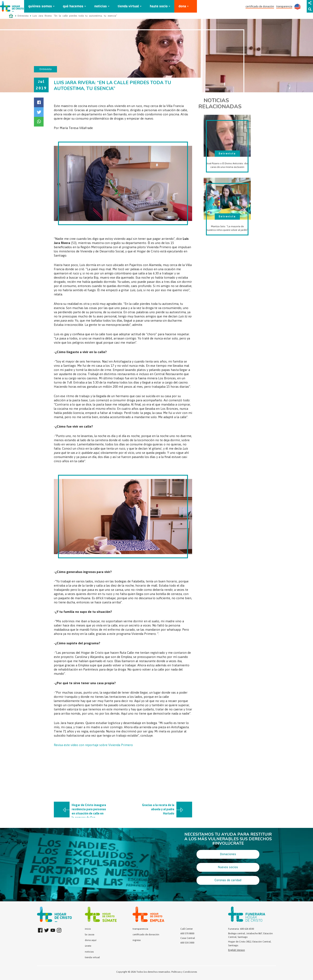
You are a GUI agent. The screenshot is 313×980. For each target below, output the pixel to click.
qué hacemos (73, 6)
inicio (88, 929)
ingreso (137, 940)
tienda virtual (128, 6)
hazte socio (159, 6)
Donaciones (228, 854)
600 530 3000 (187, 943)
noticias (101, 6)
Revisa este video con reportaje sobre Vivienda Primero (94, 745)
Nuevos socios (228, 867)
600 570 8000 (187, 933)
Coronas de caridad (228, 880)
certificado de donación (260, 6)
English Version (237, 950)
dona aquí (91, 940)
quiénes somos (40, 6)
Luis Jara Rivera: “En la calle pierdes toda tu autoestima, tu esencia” (75, 16)
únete (88, 946)
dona (182, 6)
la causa (90, 934)
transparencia (284, 6)
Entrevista (23, 16)
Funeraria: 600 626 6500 (241, 929)
